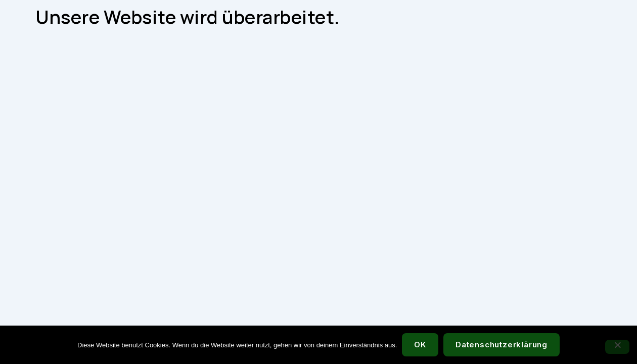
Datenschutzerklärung (502, 345)
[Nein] (617, 347)
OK (420, 345)
